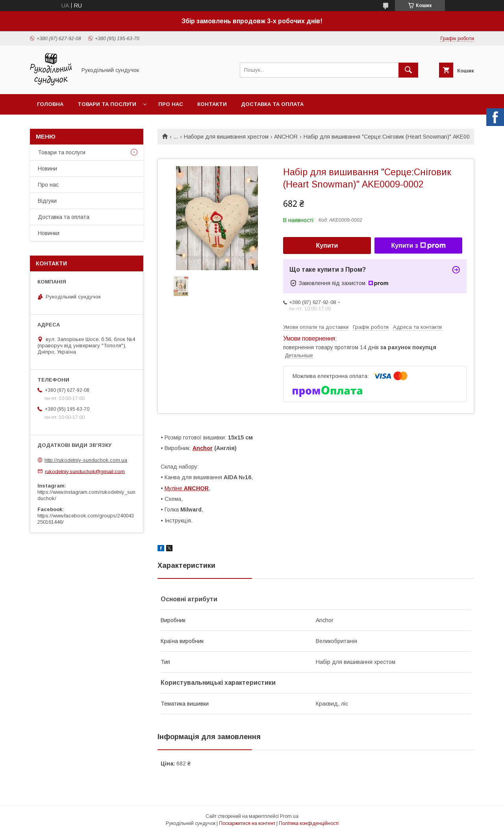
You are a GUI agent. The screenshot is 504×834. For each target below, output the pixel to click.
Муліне (187, 488)
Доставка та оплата (272, 104)
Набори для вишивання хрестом (226, 137)
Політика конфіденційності (309, 823)
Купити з (418, 246)
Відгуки (47, 201)
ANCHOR (286, 137)
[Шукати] (408, 70)
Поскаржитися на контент (247, 823)
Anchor (203, 448)
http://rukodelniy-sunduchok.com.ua (86, 460)
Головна (50, 104)
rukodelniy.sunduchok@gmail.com (85, 471)
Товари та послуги (107, 104)
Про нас (171, 104)
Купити (327, 246)
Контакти (212, 104)
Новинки (49, 233)
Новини (47, 169)
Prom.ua (289, 816)
